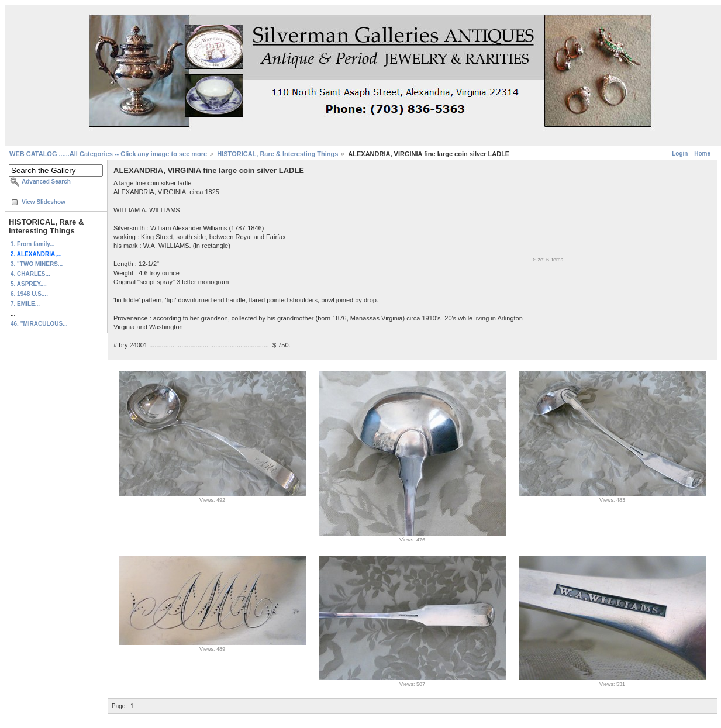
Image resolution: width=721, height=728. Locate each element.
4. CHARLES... (30, 274)
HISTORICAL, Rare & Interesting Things (277, 154)
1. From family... (32, 244)
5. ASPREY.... (29, 284)
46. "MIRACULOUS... (39, 324)
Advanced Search (46, 182)
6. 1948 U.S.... (29, 294)
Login (680, 153)
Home (702, 153)
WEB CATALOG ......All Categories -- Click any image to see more (108, 154)
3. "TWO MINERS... (37, 264)
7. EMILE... (25, 304)
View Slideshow (44, 202)
